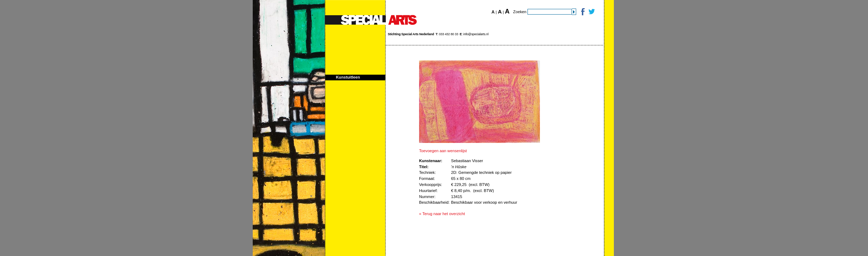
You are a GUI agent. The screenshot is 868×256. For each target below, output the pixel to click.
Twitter (591, 12)
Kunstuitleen (348, 77)
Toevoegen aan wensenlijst (443, 151)
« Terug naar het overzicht (442, 214)
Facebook (582, 12)
